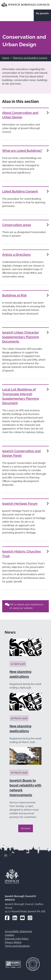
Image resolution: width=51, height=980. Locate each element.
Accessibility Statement (18, 931)
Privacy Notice (13, 942)
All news (26, 828)
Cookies (10, 935)
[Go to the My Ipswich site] (42, 15)
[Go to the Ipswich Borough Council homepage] (26, 5)
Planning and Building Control (30, 58)
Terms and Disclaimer (17, 946)
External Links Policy (17, 939)
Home (6, 58)
